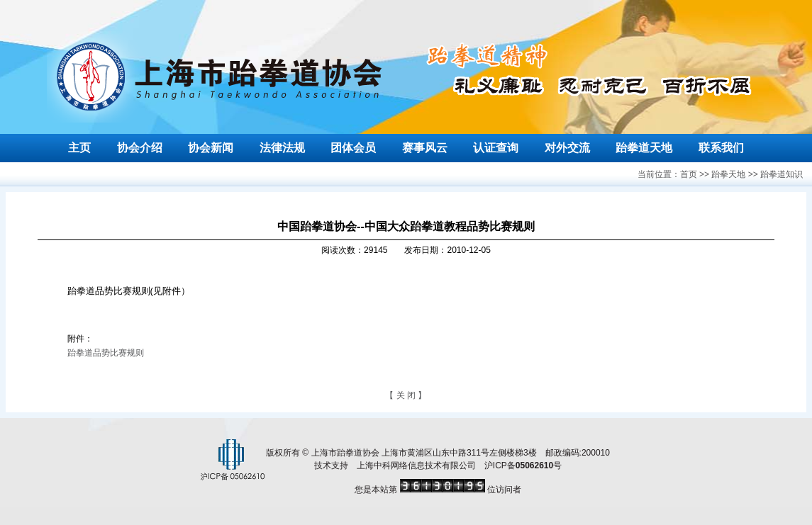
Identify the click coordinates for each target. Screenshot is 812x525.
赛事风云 (425, 148)
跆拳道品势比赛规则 (106, 353)
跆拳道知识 (782, 174)
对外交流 (567, 148)
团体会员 (353, 148)
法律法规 (282, 148)
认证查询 (496, 148)
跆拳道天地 (644, 148)
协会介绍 (140, 148)
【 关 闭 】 (406, 395)
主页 (79, 148)
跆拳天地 (728, 174)
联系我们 (721, 148)
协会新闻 (211, 148)
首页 (689, 174)
